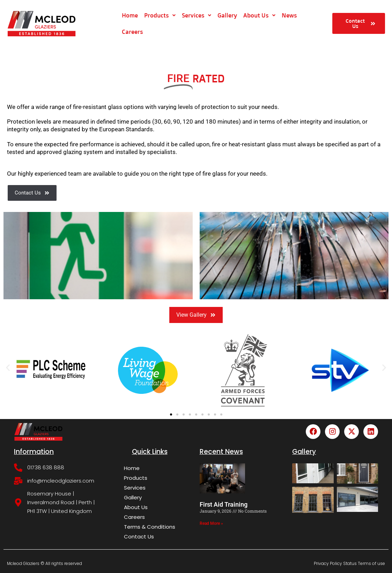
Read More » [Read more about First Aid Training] (211, 523)
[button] (8, 368)
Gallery (227, 15)
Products (160, 15)
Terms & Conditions (150, 527)
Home (130, 15)
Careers (132, 32)
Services (196, 15)
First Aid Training (224, 504)
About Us (259, 15)
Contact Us (139, 537)
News (289, 15)
